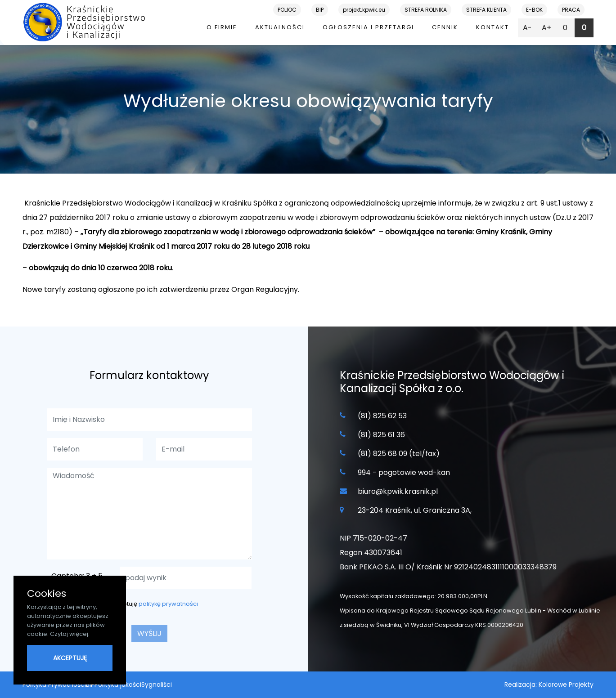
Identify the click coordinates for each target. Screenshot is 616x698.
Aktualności (280, 27)
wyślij (149, 633)
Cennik (445, 27)
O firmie (222, 27)
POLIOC (287, 10)
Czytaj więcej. (70, 634)
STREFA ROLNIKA (426, 10)
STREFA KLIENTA (486, 10)
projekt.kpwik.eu (364, 10)
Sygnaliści (157, 685)
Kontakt (492, 27)
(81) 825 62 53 (382, 416)
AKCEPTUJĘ (70, 658)
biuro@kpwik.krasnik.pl (398, 491)
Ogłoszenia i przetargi (368, 27)
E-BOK (534, 10)
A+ (546, 28)
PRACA (571, 10)
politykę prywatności (168, 604)
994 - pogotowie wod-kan (404, 472)
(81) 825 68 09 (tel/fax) (399, 454)
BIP (320, 10)
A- (527, 28)
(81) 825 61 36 (381, 435)
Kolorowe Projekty (566, 685)
